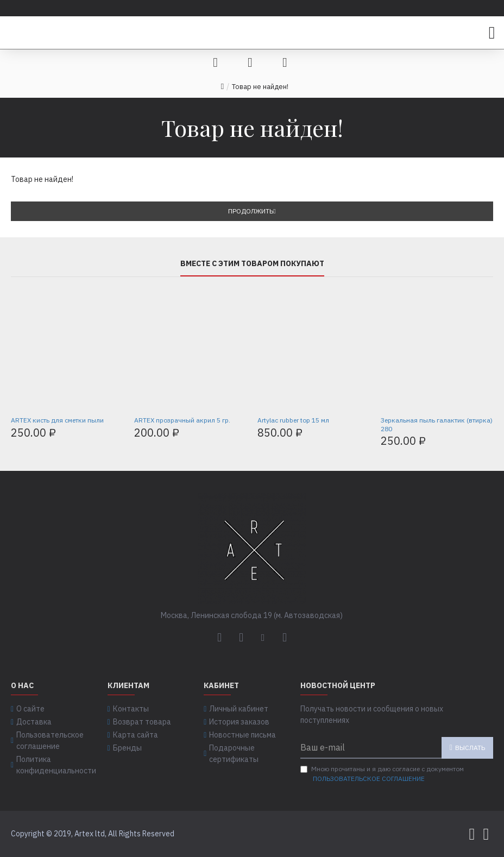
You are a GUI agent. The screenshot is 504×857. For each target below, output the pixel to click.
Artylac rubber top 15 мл (293, 420)
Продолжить (251, 211)
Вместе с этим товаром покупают (252, 264)
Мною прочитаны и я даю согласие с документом (382, 774)
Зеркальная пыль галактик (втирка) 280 (437, 424)
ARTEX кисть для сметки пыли (57, 420)
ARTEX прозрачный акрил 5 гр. (182, 420)
